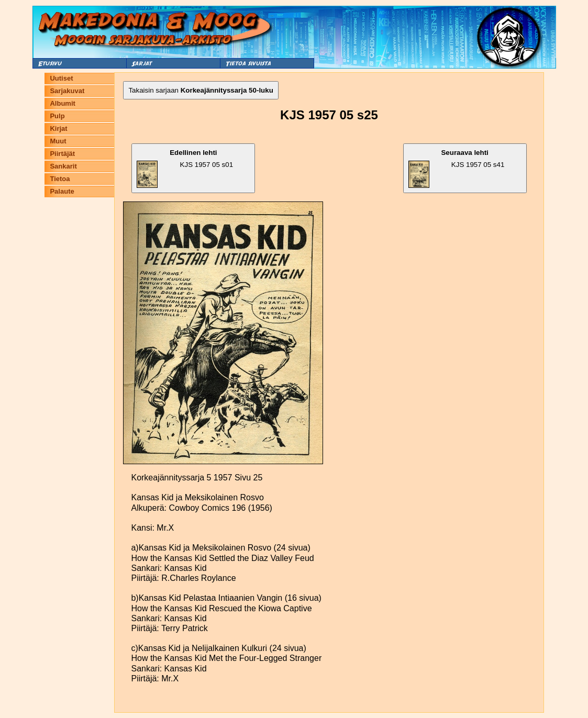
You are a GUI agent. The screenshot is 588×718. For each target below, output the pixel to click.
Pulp (57, 116)
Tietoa (60, 179)
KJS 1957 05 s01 (185, 168)
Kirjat (58, 128)
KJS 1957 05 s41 (457, 168)
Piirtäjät (62, 154)
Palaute (62, 191)
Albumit (62, 103)
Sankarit (63, 166)
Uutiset (61, 78)
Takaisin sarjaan (201, 90)
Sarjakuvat (67, 91)
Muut (58, 141)
